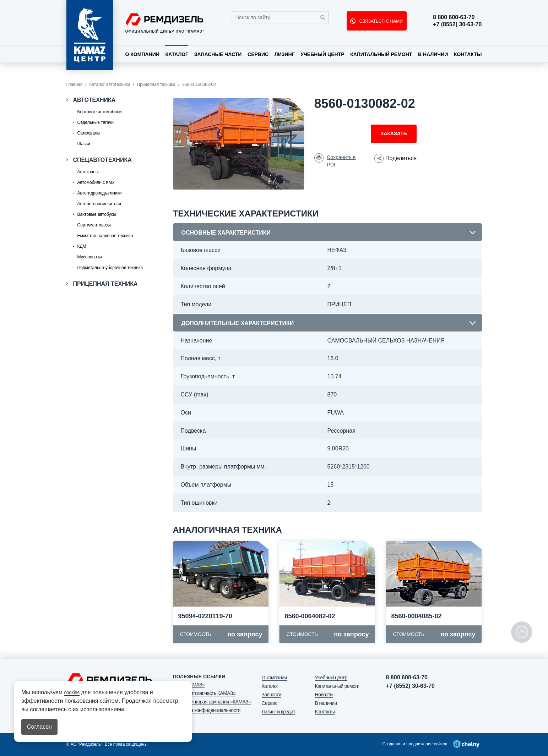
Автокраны (88, 172)
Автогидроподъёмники (100, 193)
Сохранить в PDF (341, 161)
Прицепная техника (156, 84)
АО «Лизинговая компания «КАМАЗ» (212, 702)
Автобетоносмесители (99, 204)
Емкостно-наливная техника (105, 236)
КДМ (82, 246)
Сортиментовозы (94, 225)
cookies (72, 692)
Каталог (177, 54)
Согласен (39, 727)
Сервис (258, 54)
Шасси (84, 144)
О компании (142, 54)
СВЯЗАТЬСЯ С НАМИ (380, 21)
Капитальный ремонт (381, 54)
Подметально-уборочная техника (110, 268)
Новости (324, 695)
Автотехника (94, 100)
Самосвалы (89, 133)
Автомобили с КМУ (96, 182)
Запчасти (272, 695)
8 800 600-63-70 (454, 17)
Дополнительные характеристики (238, 323)
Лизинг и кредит (278, 712)
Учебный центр (322, 54)
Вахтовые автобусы (97, 214)
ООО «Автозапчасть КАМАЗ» (204, 693)
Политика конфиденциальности (207, 710)
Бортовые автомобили (100, 112)
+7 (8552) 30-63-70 (457, 24)
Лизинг (285, 54)
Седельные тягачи (96, 122)
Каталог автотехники (110, 84)
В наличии (433, 54)
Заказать (394, 133)
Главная (75, 84)
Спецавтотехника (102, 160)
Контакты (468, 54)
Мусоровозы (90, 257)
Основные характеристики (226, 233)
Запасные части (218, 54)
